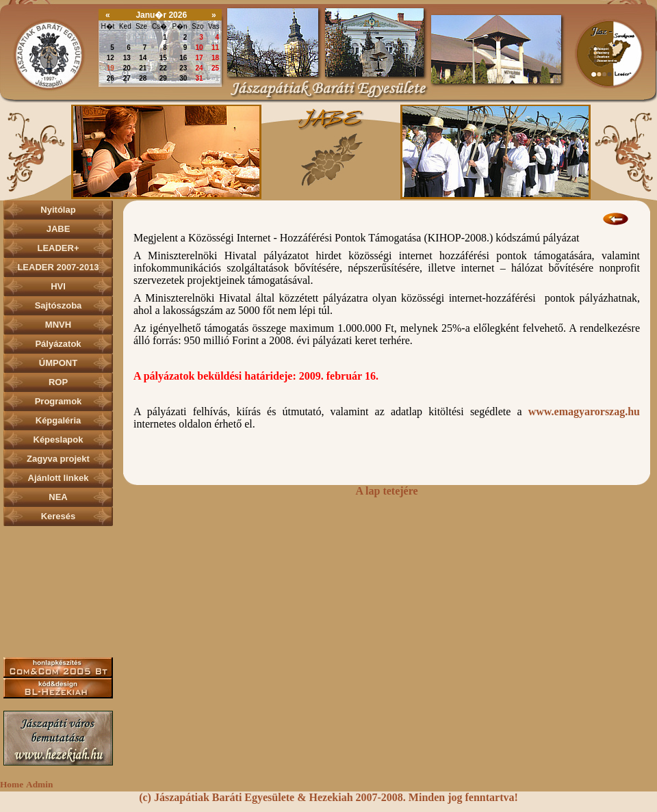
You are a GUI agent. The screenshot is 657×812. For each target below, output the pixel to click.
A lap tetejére (386, 491)
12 (111, 58)
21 (143, 68)
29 (111, 37)
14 (143, 58)
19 (111, 68)
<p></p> (328, 152)
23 (183, 68)
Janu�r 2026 (161, 15)
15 (163, 58)
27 (127, 78)
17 (199, 58)
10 (199, 48)
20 (127, 68)
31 (143, 37)
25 (215, 68)
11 (215, 48)
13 (127, 58)
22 (163, 68)
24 (199, 68)
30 (127, 37)
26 (111, 78)
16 (183, 58)
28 (143, 78)
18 (215, 58)
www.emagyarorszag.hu (584, 411)
